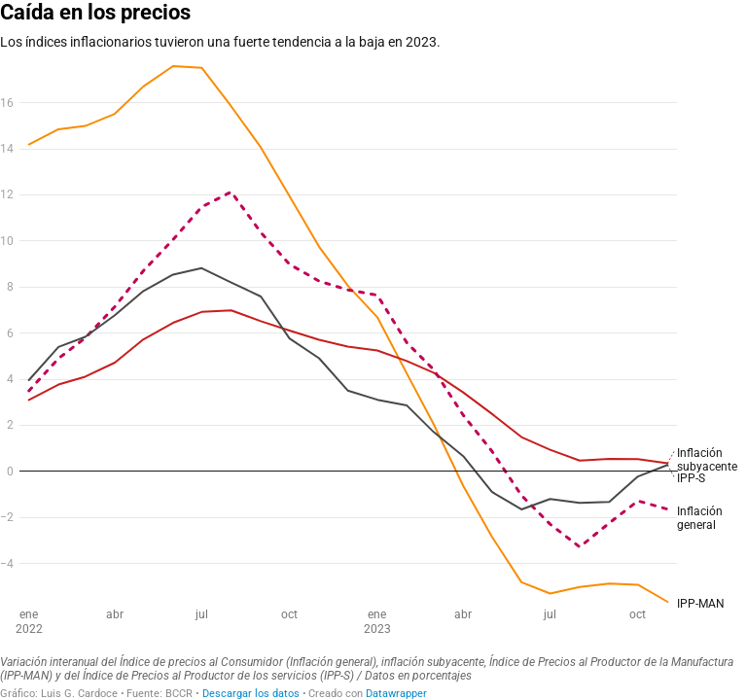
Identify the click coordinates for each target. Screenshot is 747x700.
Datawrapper (396, 694)
